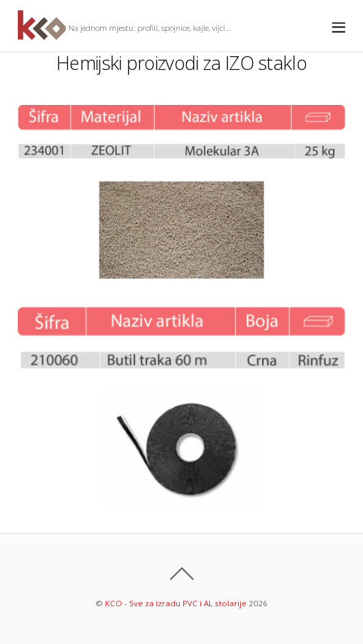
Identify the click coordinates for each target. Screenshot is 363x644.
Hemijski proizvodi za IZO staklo (181, 63)
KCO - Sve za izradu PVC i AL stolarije (176, 603)
